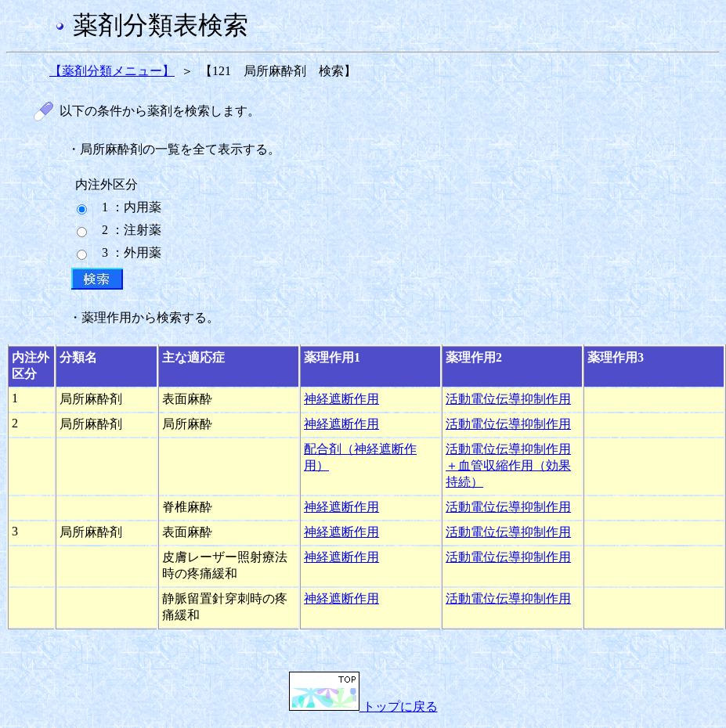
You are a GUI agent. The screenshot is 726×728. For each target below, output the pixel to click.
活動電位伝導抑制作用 (508, 399)
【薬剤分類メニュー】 (112, 71)
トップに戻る (363, 706)
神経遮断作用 (341, 399)
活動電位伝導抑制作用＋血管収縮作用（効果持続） (508, 465)
